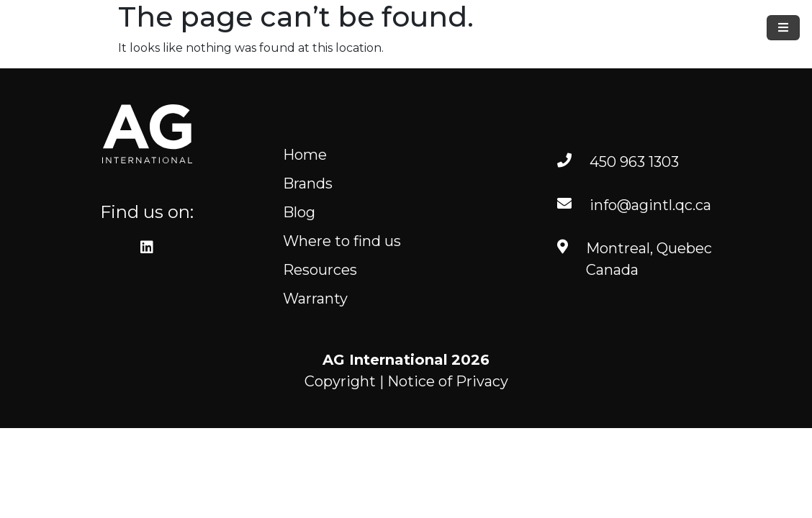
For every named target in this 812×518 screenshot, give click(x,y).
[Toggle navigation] (783, 28)
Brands (308, 183)
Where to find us (342, 241)
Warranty (315, 299)
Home (305, 155)
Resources (320, 270)
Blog (299, 212)
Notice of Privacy (448, 381)
